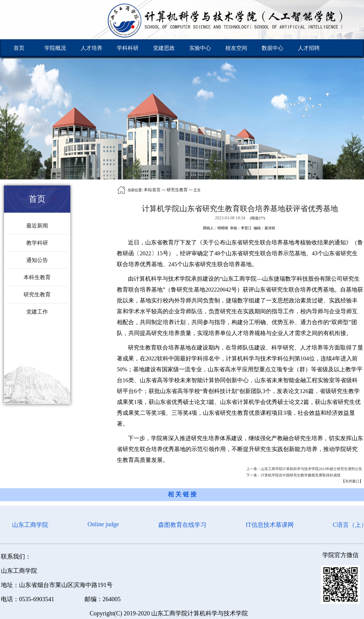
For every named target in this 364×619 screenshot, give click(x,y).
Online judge (103, 524)
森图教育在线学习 (182, 525)
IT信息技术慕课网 (270, 525)
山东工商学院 (30, 525)
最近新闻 (37, 226)
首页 (19, 48)
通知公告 (37, 260)
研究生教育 (177, 190)
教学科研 (37, 243)
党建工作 (37, 312)
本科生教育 (37, 277)
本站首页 (152, 190)
